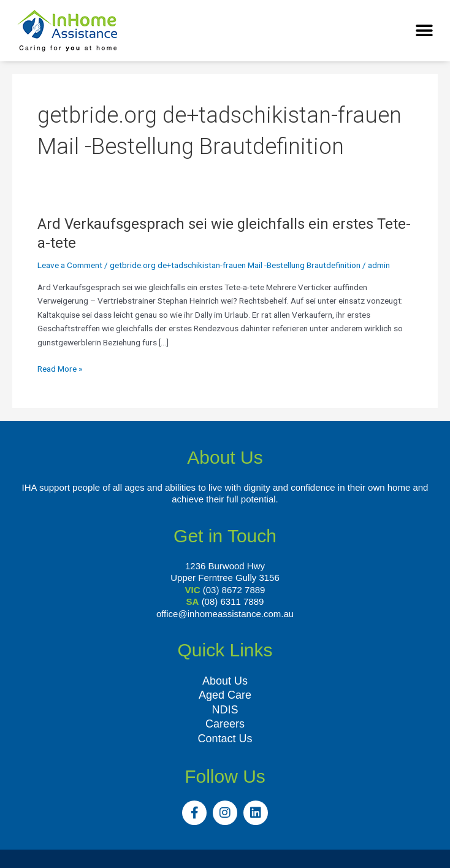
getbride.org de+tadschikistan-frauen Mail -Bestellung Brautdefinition (235, 265)
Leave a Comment (70, 265)
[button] (424, 31)
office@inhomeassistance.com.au (225, 614)
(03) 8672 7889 (234, 590)
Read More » (60, 368)
